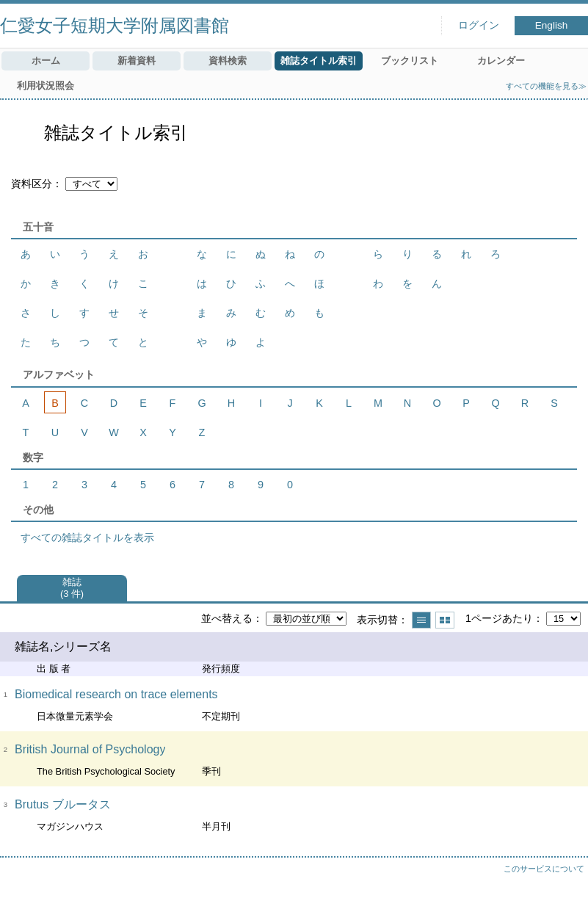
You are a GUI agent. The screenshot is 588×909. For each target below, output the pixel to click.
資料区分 (32, 184)
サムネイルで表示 (445, 620)
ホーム (46, 61)
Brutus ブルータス (63, 804)
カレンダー (501, 61)
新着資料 (137, 61)
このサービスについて (544, 869)
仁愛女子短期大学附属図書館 (115, 25)
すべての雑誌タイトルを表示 (87, 537)
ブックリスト (410, 61)
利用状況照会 (46, 86)
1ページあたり (499, 618)
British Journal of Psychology (90, 749)
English (552, 25)
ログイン (479, 25)
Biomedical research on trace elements (116, 694)
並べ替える (227, 618)
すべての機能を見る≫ (546, 86)
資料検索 (228, 61)
